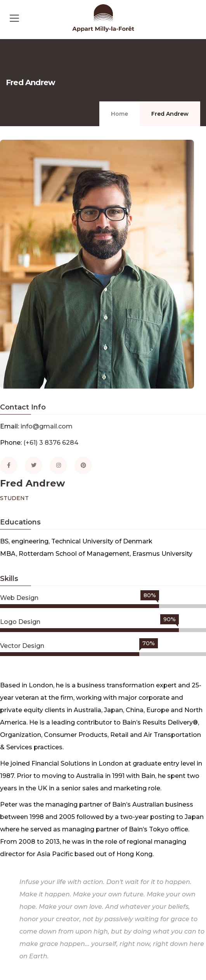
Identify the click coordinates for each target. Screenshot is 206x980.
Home (119, 114)
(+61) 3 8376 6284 (51, 443)
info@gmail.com (47, 426)
